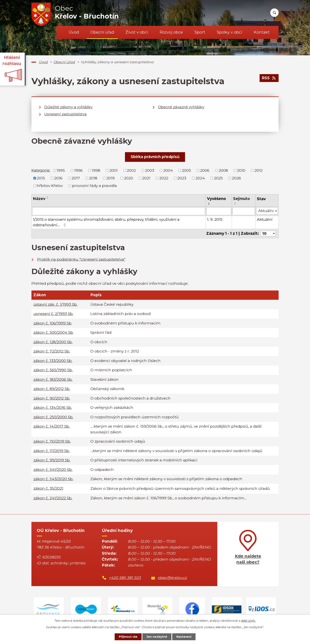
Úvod (74, 32)
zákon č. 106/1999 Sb (52, 323)
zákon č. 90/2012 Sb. (52, 398)
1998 (96, 170)
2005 (186, 170)
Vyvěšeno (216, 199)
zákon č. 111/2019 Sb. (52, 451)
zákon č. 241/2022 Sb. (53, 498)
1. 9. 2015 (215, 219)
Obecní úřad (102, 32)
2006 (205, 170)
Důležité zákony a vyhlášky (68, 107)
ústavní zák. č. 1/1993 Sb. (55, 304)
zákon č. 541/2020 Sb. (53, 470)
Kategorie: (41, 170)
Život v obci (137, 32)
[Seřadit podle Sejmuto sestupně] (235, 204)
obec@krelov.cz (172, 578)
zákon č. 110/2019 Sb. (52, 441)
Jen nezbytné (157, 637)
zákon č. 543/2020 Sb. (53, 479)
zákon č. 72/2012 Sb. (52, 351)
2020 (129, 178)
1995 (61, 170)
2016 (58, 178)
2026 (236, 178)
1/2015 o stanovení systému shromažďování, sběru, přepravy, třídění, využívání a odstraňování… (106, 222)
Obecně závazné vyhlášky (181, 107)
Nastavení (184, 637)
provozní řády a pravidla (95, 186)
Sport (200, 32)
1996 (78, 170)
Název (39, 199)
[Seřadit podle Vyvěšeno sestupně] (209, 204)
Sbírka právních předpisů (155, 157)
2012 (258, 170)
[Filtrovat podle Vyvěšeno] (219, 211)
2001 (113, 170)
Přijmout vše (128, 637)
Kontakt (262, 32)
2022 (164, 178)
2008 (223, 170)
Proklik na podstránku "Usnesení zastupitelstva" (81, 259)
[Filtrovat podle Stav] (267, 211)
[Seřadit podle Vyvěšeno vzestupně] (209, 203)
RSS (269, 78)
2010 (241, 170)
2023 (182, 178)
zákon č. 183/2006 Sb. (53, 380)
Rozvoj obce (171, 32)
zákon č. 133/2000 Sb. (53, 361)
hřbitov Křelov (50, 186)
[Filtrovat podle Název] (119, 211)
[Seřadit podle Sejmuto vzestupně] (235, 203)
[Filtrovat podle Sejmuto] (244, 211)
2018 (93, 178)
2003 (150, 170)
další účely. (249, 621)
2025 (218, 178)
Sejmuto (241, 199)
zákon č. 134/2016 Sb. (53, 408)
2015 (41, 178)
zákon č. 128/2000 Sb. (53, 342)
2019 (111, 178)
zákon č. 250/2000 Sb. (53, 417)
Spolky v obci (229, 32)
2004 (168, 170)
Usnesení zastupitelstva (65, 114)
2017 (76, 178)
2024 (200, 178)
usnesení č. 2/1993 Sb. (53, 314)
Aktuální (265, 219)
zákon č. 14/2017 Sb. (52, 426)
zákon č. (48, 488)
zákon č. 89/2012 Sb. (52, 389)
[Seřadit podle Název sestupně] (47, 198)
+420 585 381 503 (125, 578)
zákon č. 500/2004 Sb (53, 332)
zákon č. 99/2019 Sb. (52, 460)
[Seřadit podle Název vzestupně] (47, 197)
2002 (131, 170)
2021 (146, 178)
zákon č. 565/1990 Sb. (53, 370)
